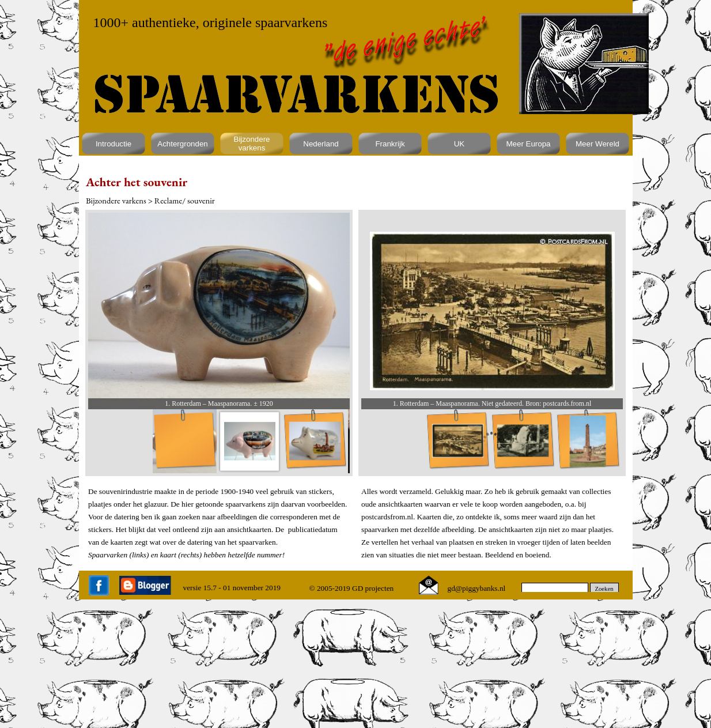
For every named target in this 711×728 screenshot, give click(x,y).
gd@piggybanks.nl (477, 588)
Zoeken (604, 589)
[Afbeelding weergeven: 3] (315, 441)
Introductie (114, 144)
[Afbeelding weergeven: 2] (523, 441)
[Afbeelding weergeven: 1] (185, 441)
